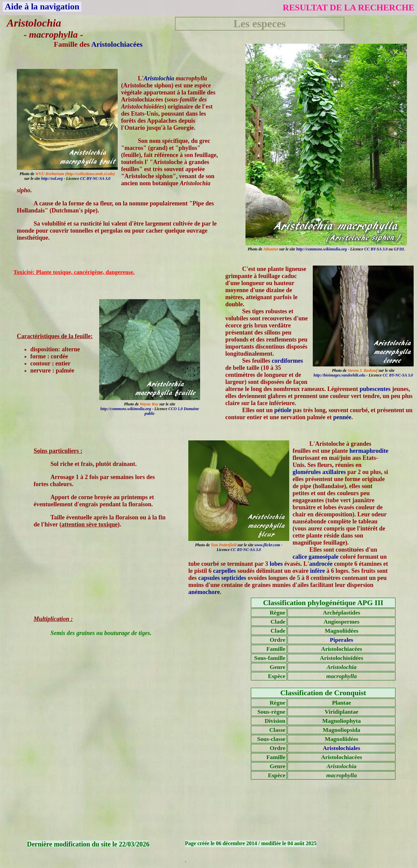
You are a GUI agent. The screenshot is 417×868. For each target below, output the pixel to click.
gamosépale (323, 557)
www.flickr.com (267, 545)
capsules (209, 578)
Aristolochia (159, 78)
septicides (234, 578)
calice (300, 557)
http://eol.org (52, 179)
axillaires (334, 472)
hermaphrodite (369, 451)
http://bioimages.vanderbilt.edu (339, 375)
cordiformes (287, 361)
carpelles (225, 571)
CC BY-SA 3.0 (376, 249)
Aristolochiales (342, 748)
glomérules (307, 472)
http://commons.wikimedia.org (322, 249)
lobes (276, 564)
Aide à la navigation (42, 7)
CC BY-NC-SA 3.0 (95, 179)
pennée (342, 417)
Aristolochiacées (117, 44)
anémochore (204, 592)
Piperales (342, 640)
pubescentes (375, 389)
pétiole (283, 410)
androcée (321, 564)
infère (318, 571)
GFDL (399, 249)
